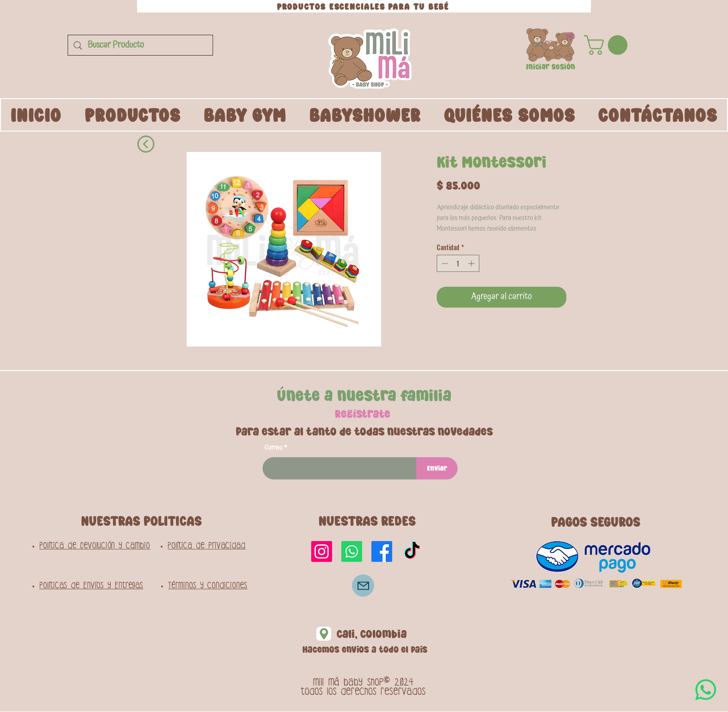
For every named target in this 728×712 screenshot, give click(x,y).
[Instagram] (322, 551)
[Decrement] (444, 263)
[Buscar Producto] (140, 45)
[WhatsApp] (706, 690)
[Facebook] (382, 551)
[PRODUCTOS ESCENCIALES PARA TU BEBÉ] (364, 6)
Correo (273, 448)
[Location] (324, 634)
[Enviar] (437, 468)
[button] (551, 45)
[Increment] (472, 263)
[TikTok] (412, 551)
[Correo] (363, 586)
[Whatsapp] (352, 551)
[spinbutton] (458, 263)
